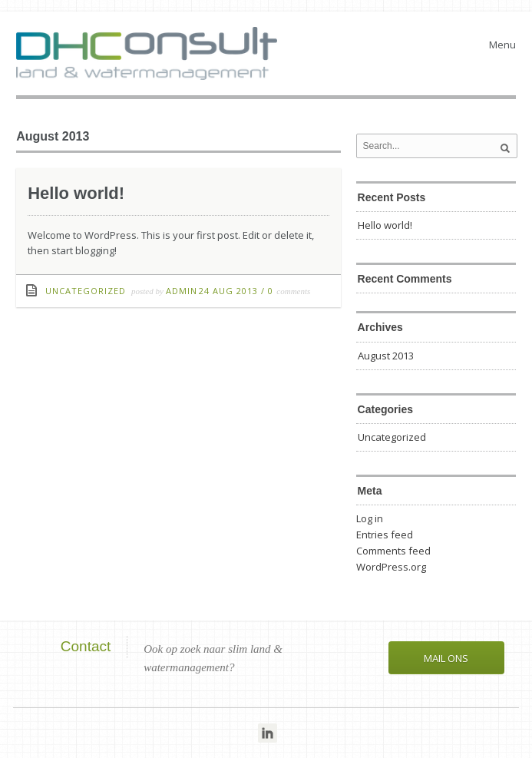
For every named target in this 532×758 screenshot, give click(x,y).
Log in (370, 518)
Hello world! (76, 193)
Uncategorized (86, 291)
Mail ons (446, 658)
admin (182, 291)
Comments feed (393, 551)
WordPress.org (391, 567)
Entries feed (385, 535)
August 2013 (386, 356)
